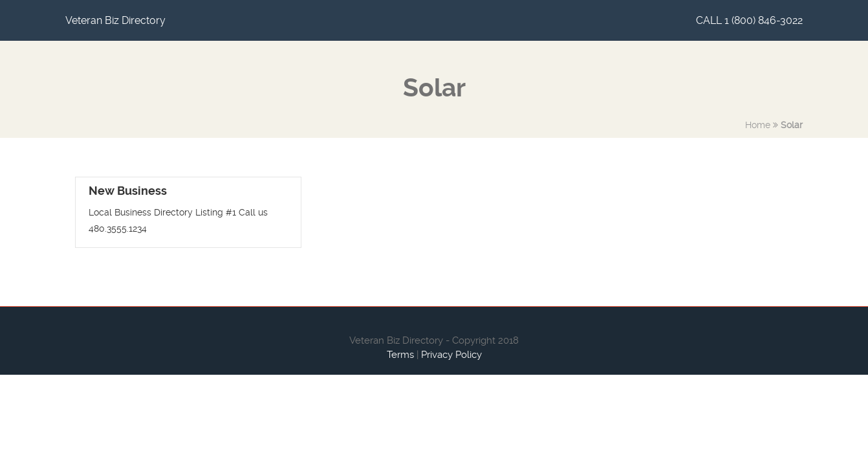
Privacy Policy (451, 355)
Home (758, 125)
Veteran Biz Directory (115, 20)
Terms (400, 355)
